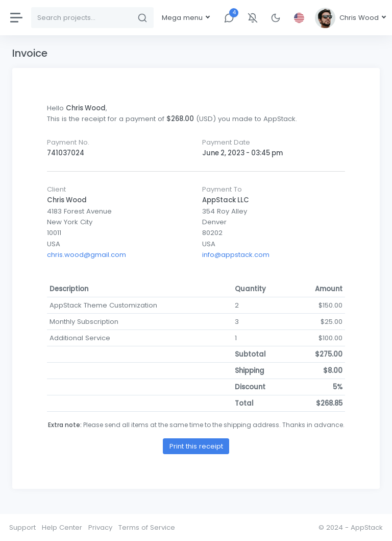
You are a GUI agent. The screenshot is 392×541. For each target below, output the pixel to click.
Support (22, 527)
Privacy (100, 527)
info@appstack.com (236, 255)
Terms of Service (147, 527)
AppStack (367, 527)
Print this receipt (196, 446)
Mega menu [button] (183, 18)
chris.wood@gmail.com (87, 255)
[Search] (81, 18)
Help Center (62, 527)
